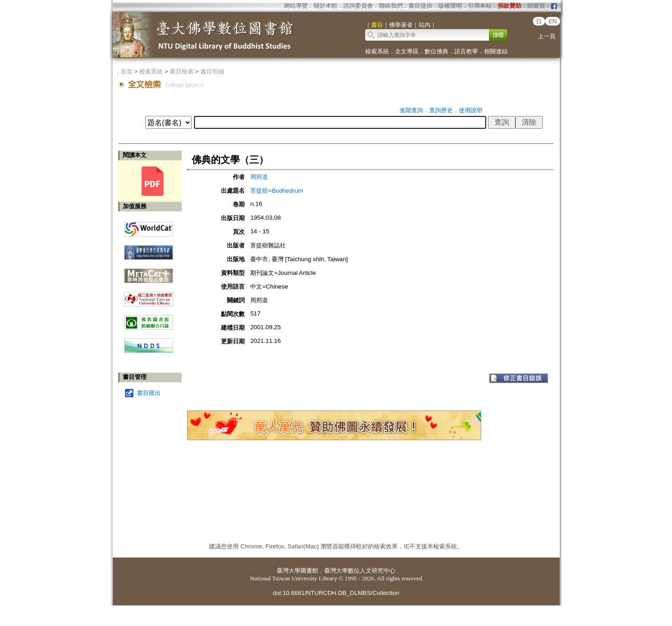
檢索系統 (377, 51)
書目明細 (212, 71)
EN (553, 21)
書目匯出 (149, 393)
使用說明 (471, 110)
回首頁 (536, 6)
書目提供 (420, 6)
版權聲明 (450, 6)
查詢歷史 (441, 110)
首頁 (126, 71)
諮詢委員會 (358, 6)
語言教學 (466, 51)
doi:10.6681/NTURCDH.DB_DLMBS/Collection (336, 593)
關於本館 (325, 6)
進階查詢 (411, 110)
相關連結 (496, 51)
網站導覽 (296, 6)
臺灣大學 (289, 571)
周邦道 (259, 177)
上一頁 (547, 36)
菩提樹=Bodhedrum (277, 191)
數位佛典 (436, 51)
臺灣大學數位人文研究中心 (360, 571)
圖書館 (309, 571)
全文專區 (407, 51)
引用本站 (480, 6)
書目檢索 (182, 71)
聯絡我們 (391, 6)
